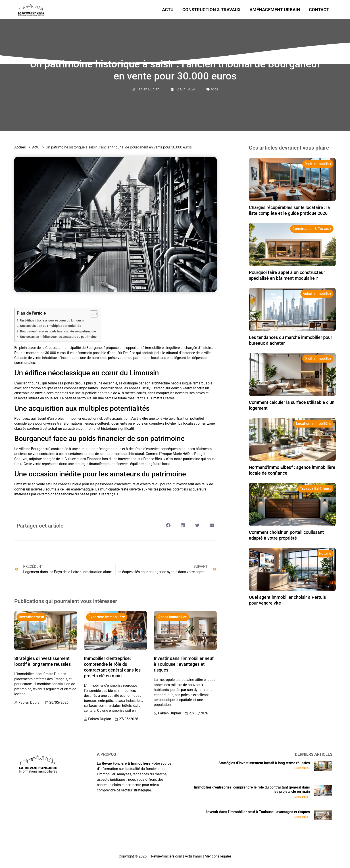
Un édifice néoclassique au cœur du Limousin (52, 320)
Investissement (31, 617)
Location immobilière (314, 424)
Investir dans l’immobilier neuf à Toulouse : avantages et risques (184, 664)
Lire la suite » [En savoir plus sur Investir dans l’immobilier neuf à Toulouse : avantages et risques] (302, 817)
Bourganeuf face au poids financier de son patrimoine (58, 331)
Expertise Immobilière (107, 617)
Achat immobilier (173, 617)
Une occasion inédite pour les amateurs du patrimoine (58, 337)
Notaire (325, 554)
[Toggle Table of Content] (92, 314)
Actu (168, 10)
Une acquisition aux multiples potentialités (51, 326)
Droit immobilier (318, 164)
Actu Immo (193, 856)
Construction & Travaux (211, 10)
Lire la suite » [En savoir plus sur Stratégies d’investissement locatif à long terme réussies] (302, 768)
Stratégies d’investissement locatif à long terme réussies (264, 763)
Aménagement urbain (275, 10)
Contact (319, 10)
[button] (168, 525)
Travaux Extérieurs (316, 489)
